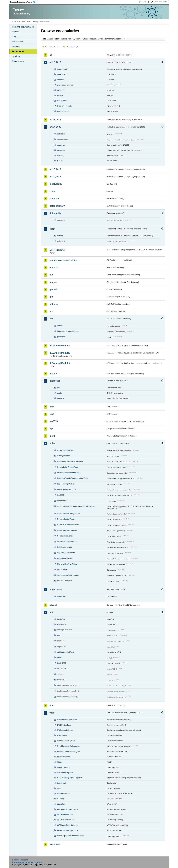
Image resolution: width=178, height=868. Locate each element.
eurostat (54, 267)
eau (59, 635)
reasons (61, 156)
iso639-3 (61, 495)
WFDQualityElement (66, 820)
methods (61, 150)
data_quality (62, 74)
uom (52, 706)
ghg (52, 297)
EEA (24, 2)
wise (52, 713)
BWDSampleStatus (65, 730)
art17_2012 (55, 169)
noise (52, 443)
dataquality (55, 213)
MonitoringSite (63, 767)
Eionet (23, 22)
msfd (52, 436)
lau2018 (54, 421)
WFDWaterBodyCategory (68, 825)
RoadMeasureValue (65, 558)
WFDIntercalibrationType (68, 809)
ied (51, 319)
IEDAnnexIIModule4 (60, 363)
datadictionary (57, 206)
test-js (60, 657)
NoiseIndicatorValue (66, 519)
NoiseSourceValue (65, 536)
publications (56, 590)
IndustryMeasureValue (67, 489)
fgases (53, 282)
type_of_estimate (64, 106)
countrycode (63, 69)
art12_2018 (55, 120)
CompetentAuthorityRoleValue (70, 461)
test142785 (62, 663)
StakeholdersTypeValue (67, 564)
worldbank (55, 844)
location (61, 80)
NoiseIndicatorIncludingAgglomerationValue (76, 506)
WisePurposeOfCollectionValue (70, 836)
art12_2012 (55, 62)
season (60, 95)
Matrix (60, 762)
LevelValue (62, 501)
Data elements (19, 42)
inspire (53, 374)
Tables (15, 37)
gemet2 (53, 289)
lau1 (52, 407)
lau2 (52, 414)
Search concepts (73, 47)
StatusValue (62, 570)
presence (61, 90)
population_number (65, 85)
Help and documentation (23, 27)
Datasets (16, 32)
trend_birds (62, 101)
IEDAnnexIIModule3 (60, 353)
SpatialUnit (62, 783)
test (51, 612)
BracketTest (62, 624)
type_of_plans (63, 111)
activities (61, 134)
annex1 (60, 326)
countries (61, 145)
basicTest (61, 619)
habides (54, 304)
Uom (59, 788)
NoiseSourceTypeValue (67, 530)
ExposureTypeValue (66, 484)
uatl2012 (61, 398)
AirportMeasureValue (66, 450)
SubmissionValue (65, 581)
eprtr (52, 229)
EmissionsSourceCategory (68, 752)
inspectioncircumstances (68, 331)
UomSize (61, 799)
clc (58, 388)
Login (144, 2)
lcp (51, 429)
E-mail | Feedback (20, 860)
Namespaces (18, 61)
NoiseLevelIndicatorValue (68, 525)
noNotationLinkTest (65, 652)
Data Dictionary (33, 22)
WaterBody (62, 804)
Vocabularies (18, 51)
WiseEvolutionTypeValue (68, 830)
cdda (52, 191)
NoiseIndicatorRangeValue (68, 513)
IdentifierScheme (64, 757)
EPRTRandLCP (58, 250)
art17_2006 (55, 127)
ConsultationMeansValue (68, 467)
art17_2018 (55, 177)
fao (51, 275)
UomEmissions (64, 794)
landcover (55, 381)
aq (51, 55)
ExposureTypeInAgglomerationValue (73, 478)
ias (51, 311)
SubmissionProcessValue (68, 575)
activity (60, 236)
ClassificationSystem (66, 741)
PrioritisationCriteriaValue (68, 542)
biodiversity (56, 184)
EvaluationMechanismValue (69, 473)
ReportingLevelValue (66, 553)
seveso (53, 605)
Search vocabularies (53, 47)
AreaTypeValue (63, 456)
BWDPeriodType (64, 725)
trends (60, 161)
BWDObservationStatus (67, 720)
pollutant (61, 337)
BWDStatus (62, 735)
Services (16, 56)
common (54, 199)
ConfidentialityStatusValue (68, 746)
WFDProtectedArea (65, 815)
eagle (59, 393)
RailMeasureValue (65, 547)
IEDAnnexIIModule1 (60, 346)
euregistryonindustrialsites (64, 260)
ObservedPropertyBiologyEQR (70, 778)
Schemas (16, 46)
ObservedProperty (65, 773)
